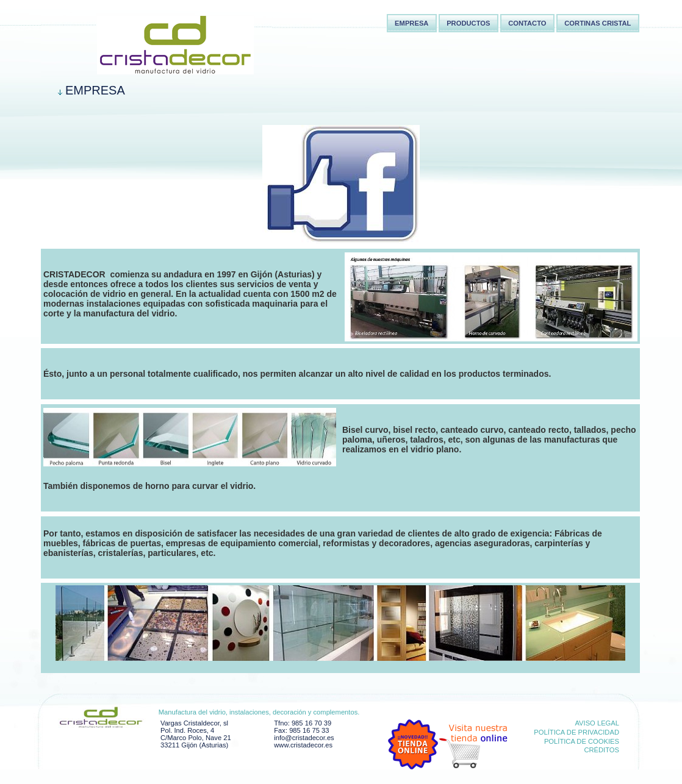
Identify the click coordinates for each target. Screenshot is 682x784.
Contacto (527, 23)
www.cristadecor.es (303, 745)
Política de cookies (582, 741)
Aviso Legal (597, 723)
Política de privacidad (576, 732)
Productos (468, 23)
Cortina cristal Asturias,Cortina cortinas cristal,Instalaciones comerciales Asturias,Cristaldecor (145, 28)
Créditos (601, 750)
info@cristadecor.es (304, 738)
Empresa (411, 23)
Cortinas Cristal (598, 23)
